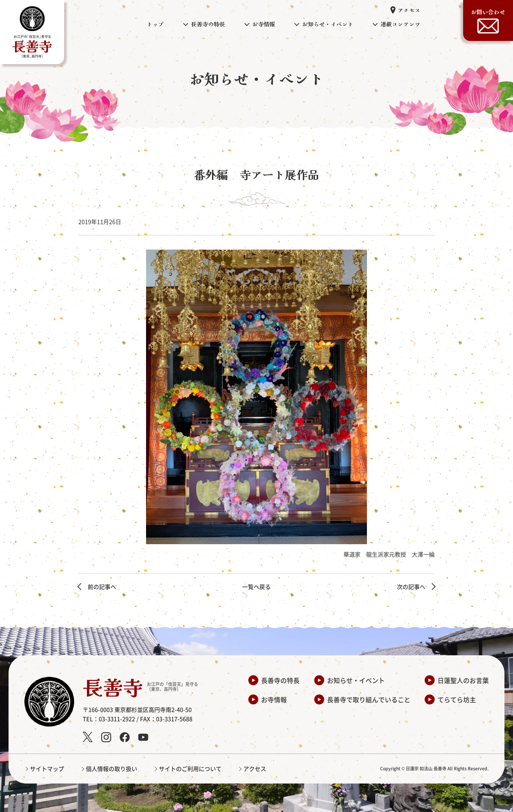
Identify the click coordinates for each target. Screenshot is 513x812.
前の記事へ (102, 587)
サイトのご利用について (190, 769)
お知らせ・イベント (356, 680)
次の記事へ (411, 587)
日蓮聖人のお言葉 (463, 680)
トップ (155, 24)
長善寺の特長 (280, 680)
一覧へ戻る (256, 587)
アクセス (409, 10)
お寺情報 (274, 699)
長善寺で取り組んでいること (369, 699)
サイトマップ (47, 769)
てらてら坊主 (457, 699)
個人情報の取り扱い (112, 769)
